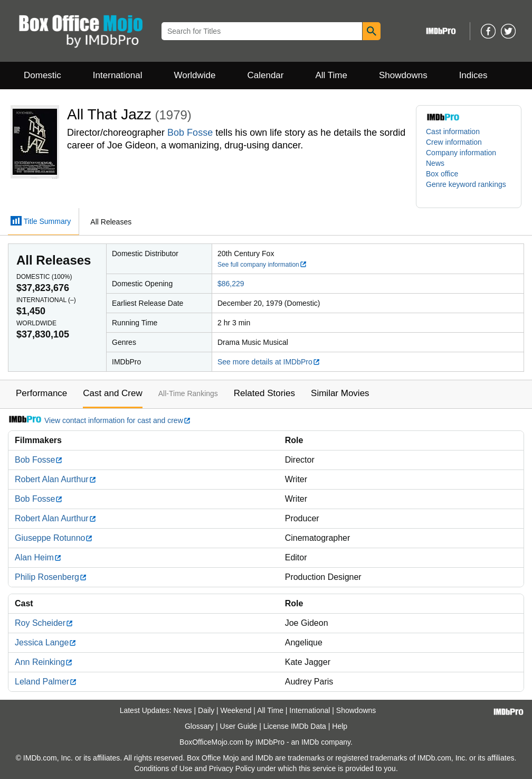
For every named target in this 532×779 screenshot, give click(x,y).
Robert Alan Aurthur (56, 479)
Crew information (454, 142)
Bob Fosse (190, 133)
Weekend (236, 710)
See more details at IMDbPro (269, 362)
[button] (469, 190)
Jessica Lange (46, 642)
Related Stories (264, 393)
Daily (206, 710)
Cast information (453, 132)
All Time (331, 75)
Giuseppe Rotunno (54, 538)
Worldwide (194, 75)
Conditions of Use (163, 768)
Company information (461, 153)
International (118, 75)
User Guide (239, 726)
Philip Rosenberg (51, 577)
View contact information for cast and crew (99, 420)
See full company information (262, 265)
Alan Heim (38, 557)
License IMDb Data (295, 726)
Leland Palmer (46, 682)
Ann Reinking (44, 662)
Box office (442, 174)
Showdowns (403, 75)
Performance (41, 393)
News (435, 163)
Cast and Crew (112, 393)
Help (340, 726)
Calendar (266, 75)
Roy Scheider (44, 623)
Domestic (42, 75)
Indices (473, 75)
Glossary (199, 726)
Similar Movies (340, 393)
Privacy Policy (232, 768)
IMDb (310, 742)
